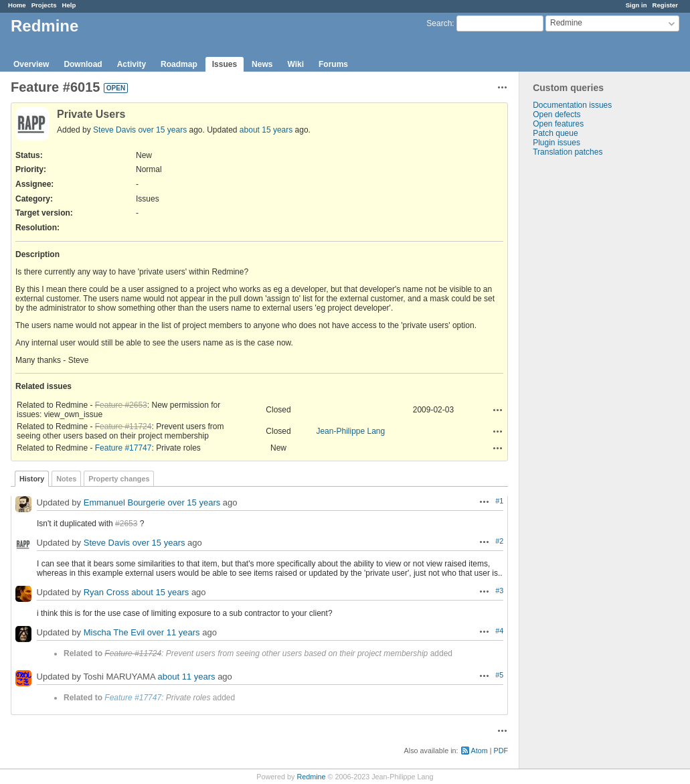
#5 (499, 675)
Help (69, 5)
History (32, 479)
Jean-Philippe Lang (350, 431)
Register (665, 5)
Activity (132, 64)
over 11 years (174, 632)
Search (439, 23)
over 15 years (162, 130)
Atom (480, 751)
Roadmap (179, 64)
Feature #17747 (123, 448)
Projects (44, 5)
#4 (499, 631)
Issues (225, 64)
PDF (501, 751)
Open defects (556, 114)
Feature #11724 (123, 426)
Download (83, 64)
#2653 (126, 524)
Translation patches (568, 152)
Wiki (295, 64)
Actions (498, 410)
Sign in (636, 5)
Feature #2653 (121, 405)
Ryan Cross (106, 592)
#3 (499, 591)
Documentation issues (572, 105)
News (262, 64)
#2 (499, 541)
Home (17, 5)
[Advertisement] (586, 367)
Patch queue (555, 133)
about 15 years (266, 130)
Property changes (119, 479)
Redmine (311, 777)
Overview (31, 64)
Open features (558, 124)
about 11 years (187, 677)
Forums (333, 64)
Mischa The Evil (114, 632)
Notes (66, 479)
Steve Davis (114, 130)
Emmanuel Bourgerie (124, 502)
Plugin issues (556, 143)
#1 (499, 501)
